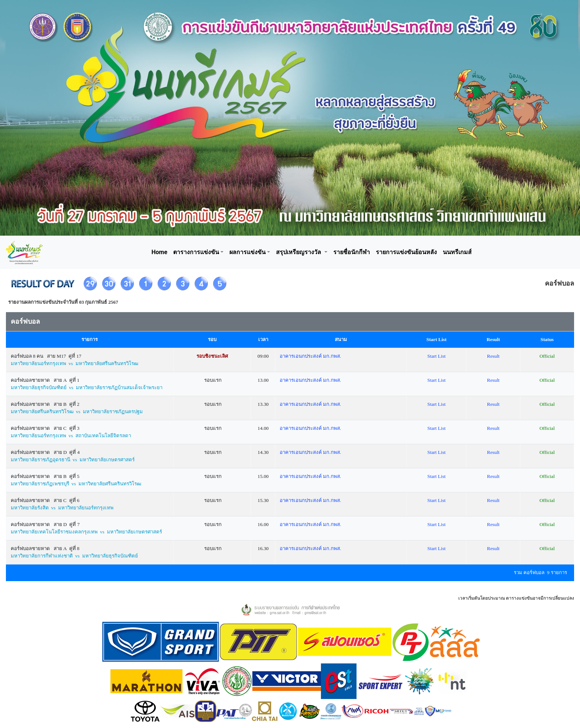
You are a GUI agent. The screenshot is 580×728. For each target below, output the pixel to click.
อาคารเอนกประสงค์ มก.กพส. (310, 356)
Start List (436, 356)
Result (493, 356)
